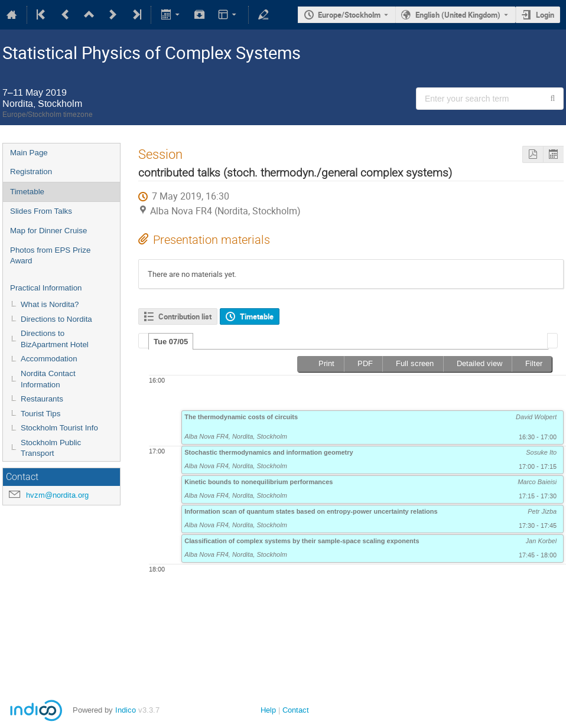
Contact (296, 710)
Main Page (29, 153)
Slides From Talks (41, 211)
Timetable (27, 192)
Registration (31, 172)
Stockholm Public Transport (51, 448)
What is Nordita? (50, 304)
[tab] (171, 341)
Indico (126, 710)
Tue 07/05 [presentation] (171, 342)
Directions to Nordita (56, 319)
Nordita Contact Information (48, 379)
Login (545, 15)
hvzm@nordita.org (57, 495)
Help (268, 710)
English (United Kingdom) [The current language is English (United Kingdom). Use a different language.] (458, 15)
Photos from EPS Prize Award (50, 256)
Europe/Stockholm (349, 15)
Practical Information (46, 288)
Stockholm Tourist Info (59, 428)
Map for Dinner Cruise (48, 231)
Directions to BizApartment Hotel (55, 339)
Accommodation (49, 359)
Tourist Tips (40, 414)
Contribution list (185, 316)
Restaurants (42, 399)
